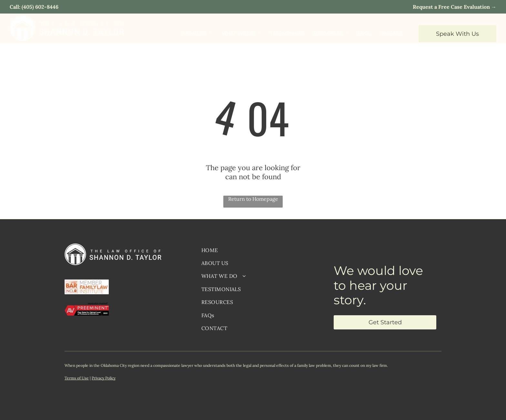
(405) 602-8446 (40, 7)
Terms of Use (77, 378)
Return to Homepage (253, 199)
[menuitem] (197, 33)
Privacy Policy (104, 378)
